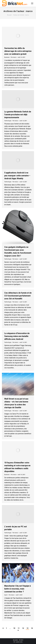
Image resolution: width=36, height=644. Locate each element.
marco (29, 11)
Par (14, 57)
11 (19, 628)
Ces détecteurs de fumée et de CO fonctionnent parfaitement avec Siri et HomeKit (18, 296)
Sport (6, 595)
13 (27, 628)
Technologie (8, 121)
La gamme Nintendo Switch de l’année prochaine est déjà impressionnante (18, 115)
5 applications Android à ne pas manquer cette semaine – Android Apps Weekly (17, 176)
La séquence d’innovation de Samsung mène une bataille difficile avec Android (17, 336)
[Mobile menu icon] (32, 3)
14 (32, 628)
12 (23, 628)
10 (14, 628)
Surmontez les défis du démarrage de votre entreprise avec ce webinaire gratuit (18, 51)
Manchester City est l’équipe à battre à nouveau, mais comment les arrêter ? (18, 589)
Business (7, 57)
